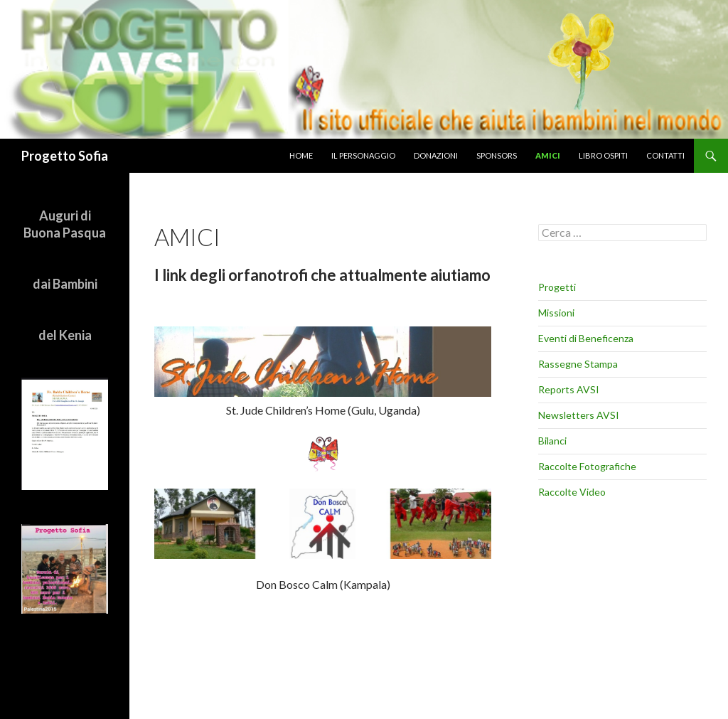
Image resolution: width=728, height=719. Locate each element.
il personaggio (363, 155)
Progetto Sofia (65, 156)
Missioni (556, 313)
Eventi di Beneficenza (586, 338)
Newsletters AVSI (579, 415)
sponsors (497, 155)
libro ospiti (603, 155)
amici (548, 155)
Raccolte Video (572, 492)
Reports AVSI (569, 389)
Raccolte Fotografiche (587, 466)
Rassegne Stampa (578, 364)
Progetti (557, 287)
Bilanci (552, 441)
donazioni (436, 155)
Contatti (665, 155)
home (301, 155)
